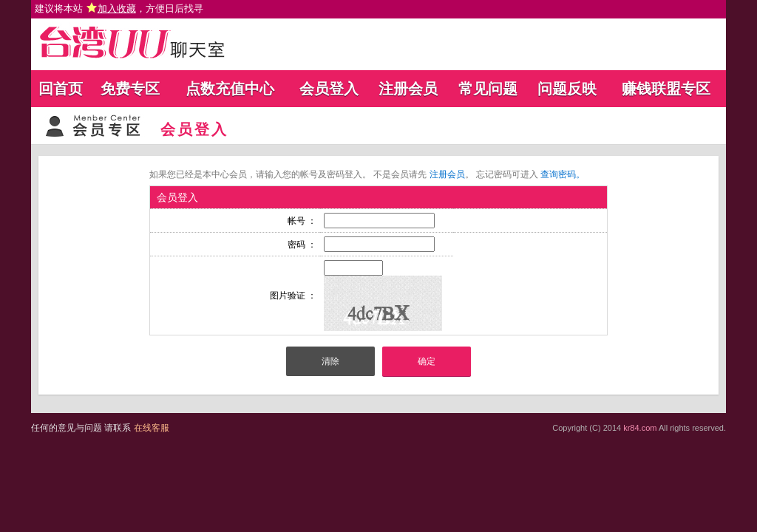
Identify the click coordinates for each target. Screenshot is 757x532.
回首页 (61, 89)
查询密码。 (563, 174)
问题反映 (567, 89)
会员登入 (329, 89)
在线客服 (152, 428)
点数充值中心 (230, 89)
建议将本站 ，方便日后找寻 (119, 8)
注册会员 (408, 89)
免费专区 (130, 89)
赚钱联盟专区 (666, 89)
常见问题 (488, 89)
